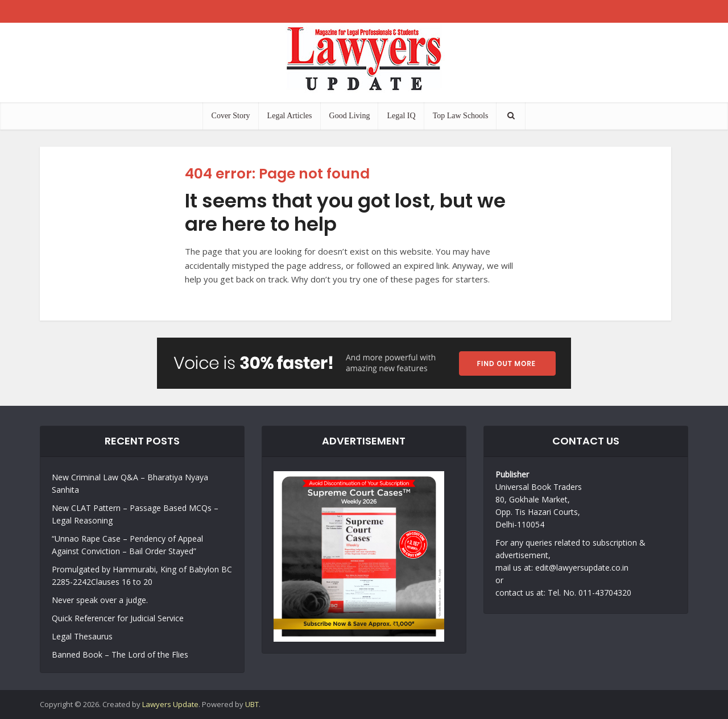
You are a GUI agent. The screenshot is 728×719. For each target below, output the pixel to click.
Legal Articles (290, 116)
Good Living (350, 116)
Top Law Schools (461, 116)
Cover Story (231, 116)
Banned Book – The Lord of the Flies (120, 654)
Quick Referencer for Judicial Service (118, 618)
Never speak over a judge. (100, 600)
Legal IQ (401, 116)
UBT (252, 704)
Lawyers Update (170, 704)
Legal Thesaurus (82, 636)
